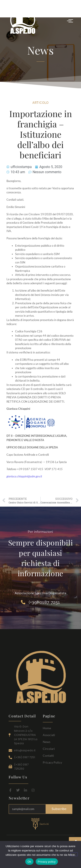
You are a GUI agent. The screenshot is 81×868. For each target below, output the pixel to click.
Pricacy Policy (52, 762)
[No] (74, 854)
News (47, 742)
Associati (49, 735)
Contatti (48, 756)
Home (47, 728)
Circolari (49, 749)
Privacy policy (47, 862)
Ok (29, 862)
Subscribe (59, 809)
